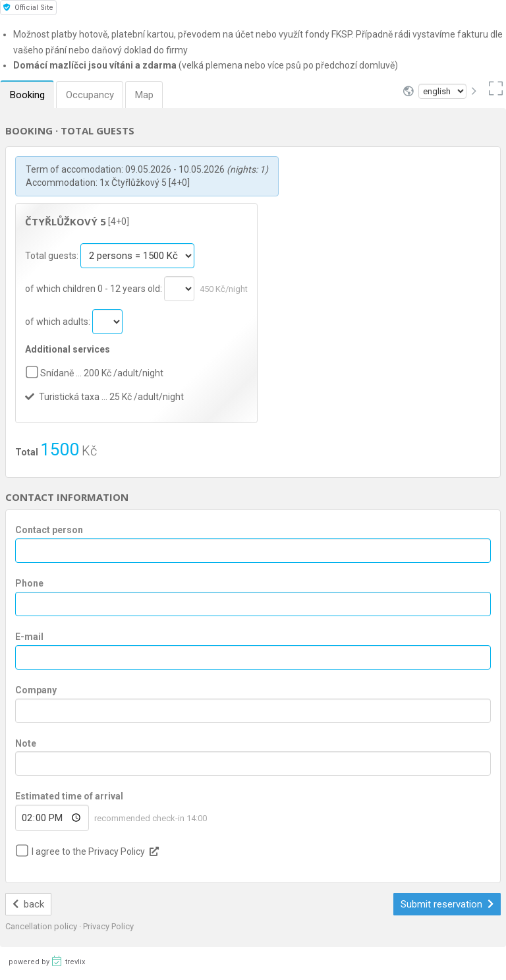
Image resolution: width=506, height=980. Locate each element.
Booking (28, 95)
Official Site (28, 8)
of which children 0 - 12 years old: (95, 289)
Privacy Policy (108, 926)
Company (36, 690)
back (29, 904)
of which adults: (59, 322)
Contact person (49, 530)
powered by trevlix (47, 961)
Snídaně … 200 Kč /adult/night (102, 373)
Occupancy (93, 95)
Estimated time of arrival (69, 796)
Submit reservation (447, 904)
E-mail (29, 637)
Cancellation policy (42, 926)
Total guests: (53, 256)
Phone (29, 583)
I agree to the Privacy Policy (88, 851)
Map (149, 95)
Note (26, 743)
